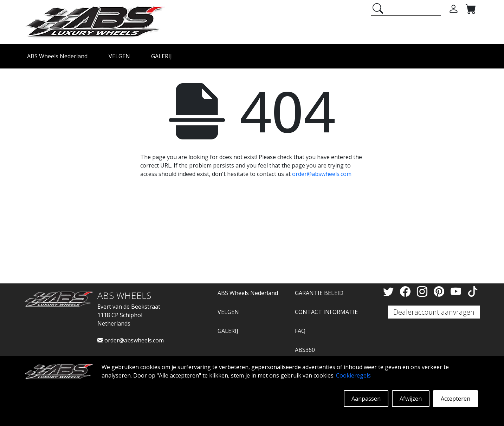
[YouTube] (457, 291)
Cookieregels (353, 375)
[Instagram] (424, 291)
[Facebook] (407, 291)
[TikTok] (473, 291)
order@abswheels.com (322, 174)
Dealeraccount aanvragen (434, 312)
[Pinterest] (440, 291)
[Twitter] (390, 291)
